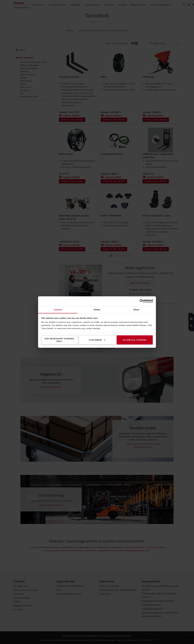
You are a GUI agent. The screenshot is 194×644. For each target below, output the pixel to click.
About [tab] (136, 309)
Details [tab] (97, 309)
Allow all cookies (135, 340)
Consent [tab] (58, 309)
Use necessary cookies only (59, 340)
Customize (97, 340)
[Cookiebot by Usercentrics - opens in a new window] (142, 301)
